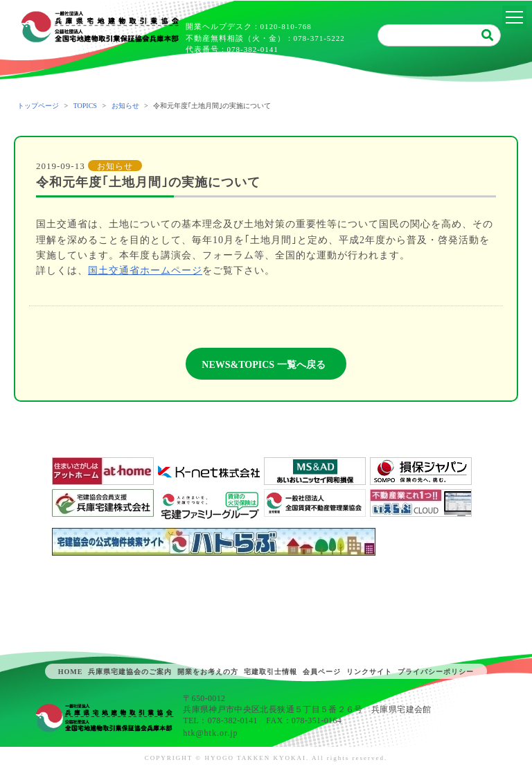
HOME (71, 672)
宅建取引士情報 (271, 672)
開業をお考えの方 (208, 672)
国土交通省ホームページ (145, 271)
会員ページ (322, 672)
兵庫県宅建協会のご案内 (130, 672)
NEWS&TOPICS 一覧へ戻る (263, 365)
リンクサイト (369, 672)
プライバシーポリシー (436, 672)
